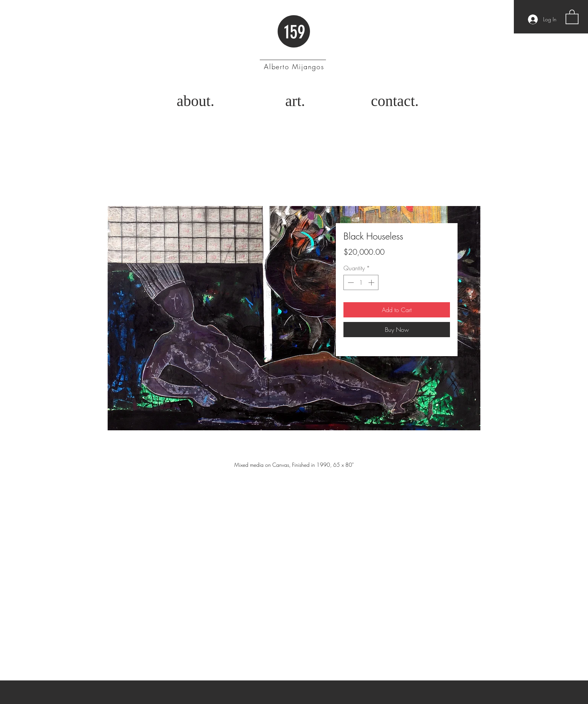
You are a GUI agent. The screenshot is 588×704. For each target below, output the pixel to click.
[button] (572, 16)
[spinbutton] (361, 282)
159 (295, 32)
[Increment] (372, 282)
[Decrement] (350, 282)
